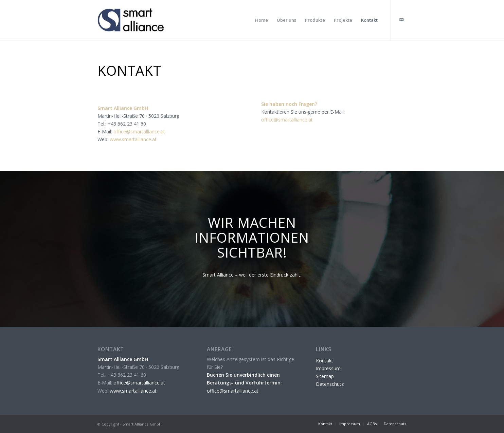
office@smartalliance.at (139, 131)
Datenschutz (330, 384)
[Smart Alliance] (134, 20)
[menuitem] (262, 20)
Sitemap (325, 376)
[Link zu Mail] (401, 20)
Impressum (328, 368)
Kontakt (325, 361)
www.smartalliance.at (133, 139)
